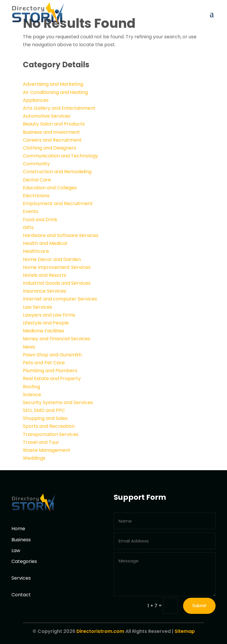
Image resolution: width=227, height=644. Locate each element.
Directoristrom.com (100, 631)
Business (21, 540)
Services (21, 578)
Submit (199, 606)
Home (18, 529)
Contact (21, 595)
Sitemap (185, 631)
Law (16, 551)
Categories (24, 561)
